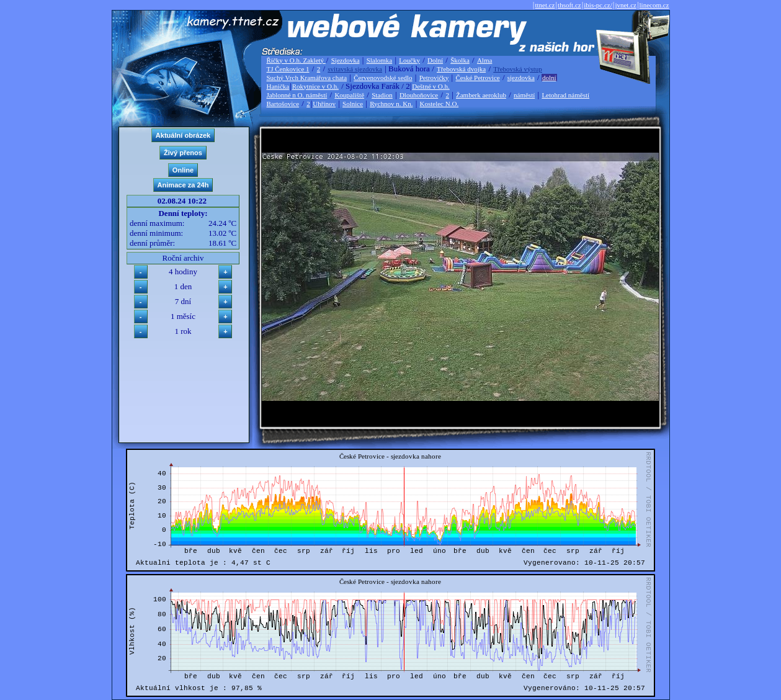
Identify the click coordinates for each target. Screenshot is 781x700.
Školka (460, 60)
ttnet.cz (545, 5)
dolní (549, 78)
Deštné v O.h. (431, 86)
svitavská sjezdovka (355, 69)
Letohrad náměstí (565, 95)
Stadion (382, 95)
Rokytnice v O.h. (315, 86)
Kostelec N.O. (440, 104)
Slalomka (380, 60)
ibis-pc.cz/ (598, 5)
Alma (484, 60)
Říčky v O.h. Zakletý (296, 60)
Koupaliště (349, 95)
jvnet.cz (626, 5)
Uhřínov (324, 104)
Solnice (353, 104)
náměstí (524, 95)
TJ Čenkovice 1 (288, 69)
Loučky (409, 60)
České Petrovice (477, 78)
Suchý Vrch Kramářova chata (307, 78)
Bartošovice (283, 104)
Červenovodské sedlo (383, 78)
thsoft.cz (569, 5)
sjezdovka (521, 78)
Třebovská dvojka (461, 69)
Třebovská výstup (518, 69)
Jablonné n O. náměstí (297, 95)
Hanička (278, 86)
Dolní (435, 60)
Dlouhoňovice (419, 95)
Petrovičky (434, 78)
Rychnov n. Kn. (391, 104)
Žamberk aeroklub (481, 95)
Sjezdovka (346, 60)
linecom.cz (654, 5)
